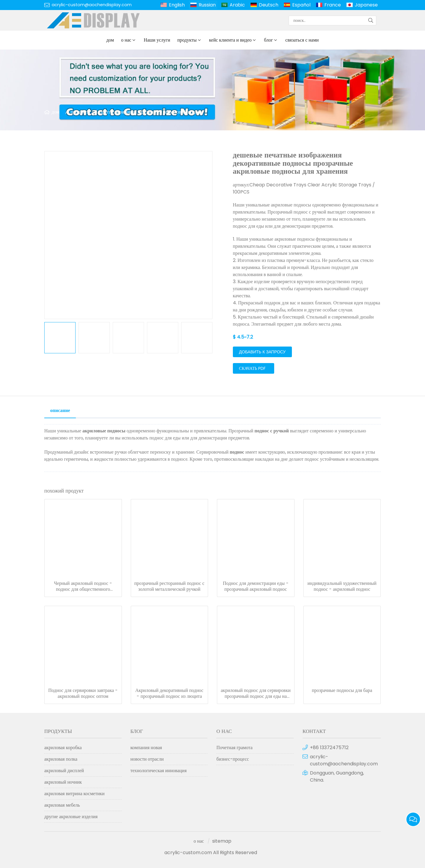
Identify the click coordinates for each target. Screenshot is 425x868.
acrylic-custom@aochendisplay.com (92, 5)
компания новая (146, 748)
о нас (126, 40)
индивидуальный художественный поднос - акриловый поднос (342, 586)
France (333, 5)
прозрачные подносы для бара (342, 690)
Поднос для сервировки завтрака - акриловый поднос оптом (83, 693)
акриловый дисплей (64, 771)
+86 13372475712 (329, 748)
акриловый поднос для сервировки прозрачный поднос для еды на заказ (256, 693)
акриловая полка (61, 759)
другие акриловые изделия (127, 112)
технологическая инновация (159, 771)
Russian (207, 5)
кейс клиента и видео (230, 40)
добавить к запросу (262, 352)
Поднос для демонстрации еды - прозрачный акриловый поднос (256, 586)
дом (110, 40)
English (177, 5)
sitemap (222, 841)
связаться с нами (302, 40)
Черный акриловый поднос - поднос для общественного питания (83, 586)
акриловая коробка (63, 748)
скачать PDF (252, 368)
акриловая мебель (62, 805)
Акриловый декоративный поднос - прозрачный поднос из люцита (169, 693)
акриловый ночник (63, 782)
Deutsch (269, 5)
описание (60, 410)
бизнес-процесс (233, 759)
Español (301, 5)
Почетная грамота (234, 748)
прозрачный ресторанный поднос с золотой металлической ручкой (169, 586)
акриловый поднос (183, 112)
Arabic (237, 5)
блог (269, 40)
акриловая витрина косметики (74, 794)
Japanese (366, 5)
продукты (187, 40)
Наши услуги (157, 40)
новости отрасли (147, 759)
